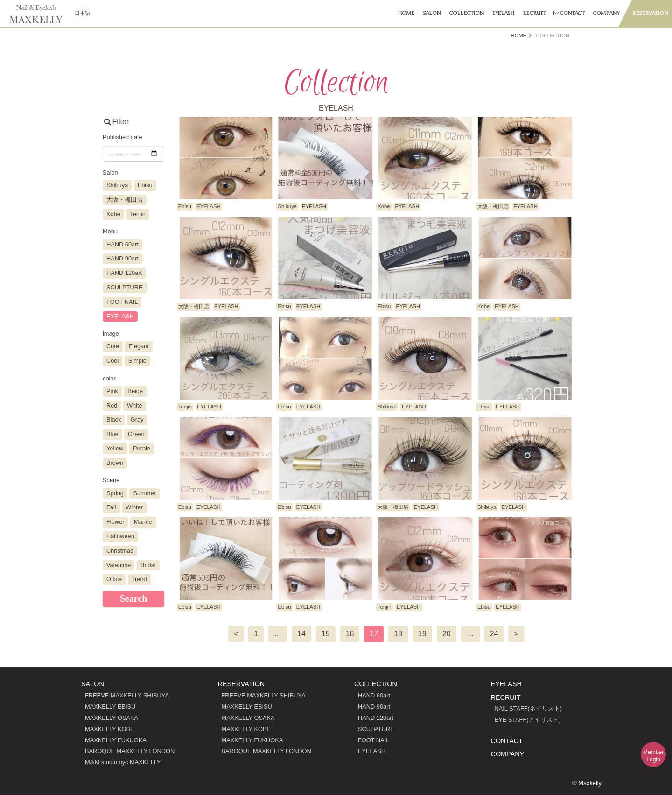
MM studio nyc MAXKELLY (123, 762)
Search (134, 598)
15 (326, 634)
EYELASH (372, 751)
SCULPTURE (376, 729)
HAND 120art (376, 718)
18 (398, 634)
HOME (518, 36)
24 (494, 634)
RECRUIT (506, 697)
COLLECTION (376, 684)
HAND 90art (374, 707)
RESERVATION (241, 684)
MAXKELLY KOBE (110, 729)
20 (447, 634)
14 (301, 634)
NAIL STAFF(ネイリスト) (528, 708)
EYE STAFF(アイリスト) (528, 720)
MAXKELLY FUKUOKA (116, 740)
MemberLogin (653, 756)
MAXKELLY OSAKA (112, 718)
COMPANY (508, 754)
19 (422, 634)
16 (350, 634)
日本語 (82, 13)
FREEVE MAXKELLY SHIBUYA (127, 695)
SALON (93, 684)
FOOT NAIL (374, 740)
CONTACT (507, 741)
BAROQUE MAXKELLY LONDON (130, 751)
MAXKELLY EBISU (110, 707)
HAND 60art (374, 695)
